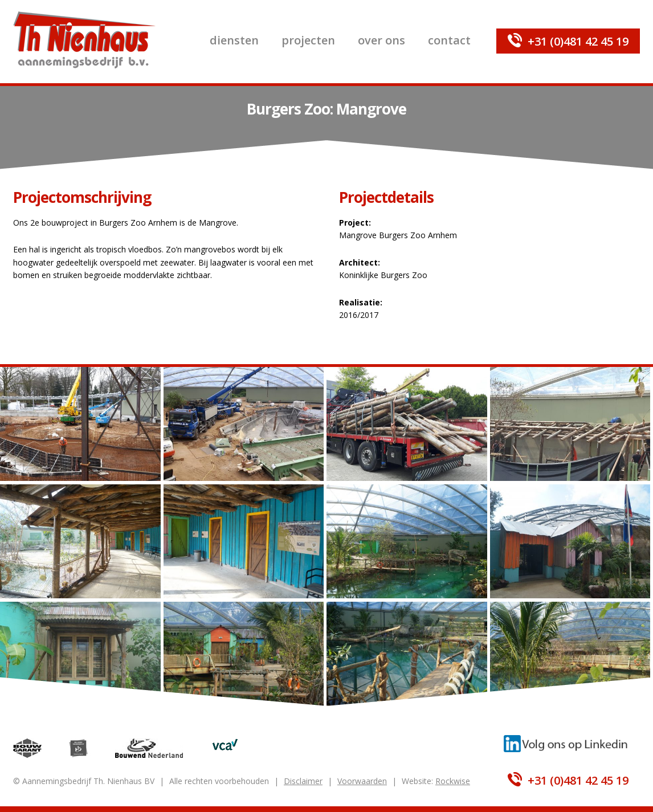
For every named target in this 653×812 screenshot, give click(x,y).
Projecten (308, 40)
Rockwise (453, 781)
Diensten (234, 40)
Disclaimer (303, 781)
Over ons (381, 40)
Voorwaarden (362, 781)
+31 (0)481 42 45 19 (578, 41)
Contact (449, 40)
